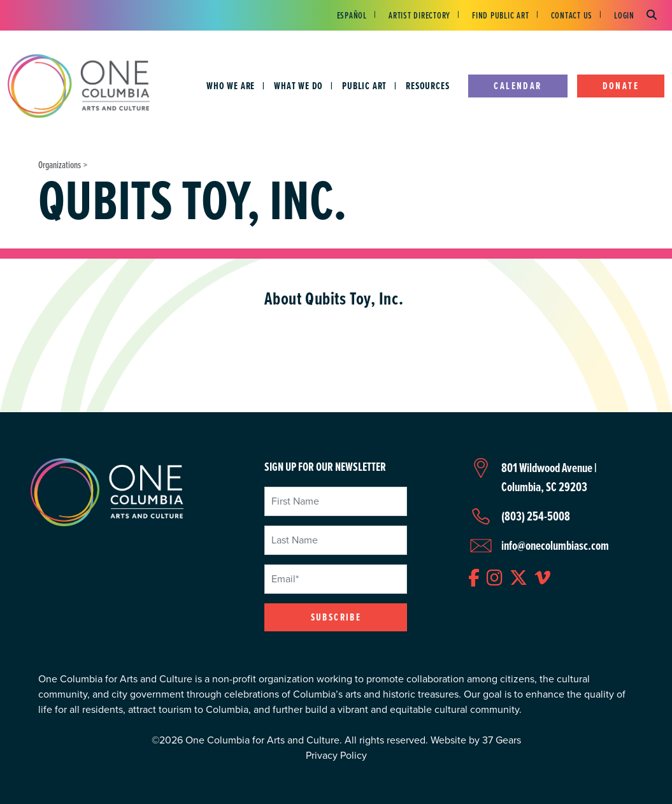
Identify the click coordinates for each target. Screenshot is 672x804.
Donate (621, 86)
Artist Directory (419, 15)
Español (352, 15)
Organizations (60, 164)
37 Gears (502, 740)
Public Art (364, 86)
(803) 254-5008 (536, 516)
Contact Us (572, 15)
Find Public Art (500, 15)
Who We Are (231, 86)
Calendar (518, 86)
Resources (427, 86)
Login (624, 15)
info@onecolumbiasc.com (555, 545)
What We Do (298, 86)
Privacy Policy (336, 755)
